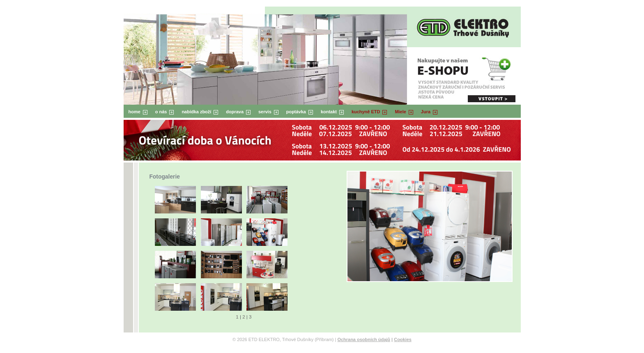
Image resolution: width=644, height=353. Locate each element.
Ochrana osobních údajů (364, 339)
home (135, 112)
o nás (161, 112)
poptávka (296, 112)
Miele (400, 112)
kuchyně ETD (366, 112)
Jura (426, 112)
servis (265, 112)
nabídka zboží (196, 112)
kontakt (329, 112)
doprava (235, 112)
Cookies (403, 339)
